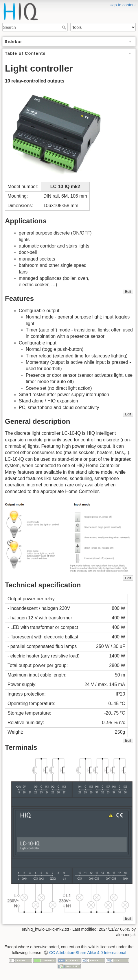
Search (65, 27)
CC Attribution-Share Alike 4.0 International (88, 953)
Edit (128, 292)
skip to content (123, 5)
